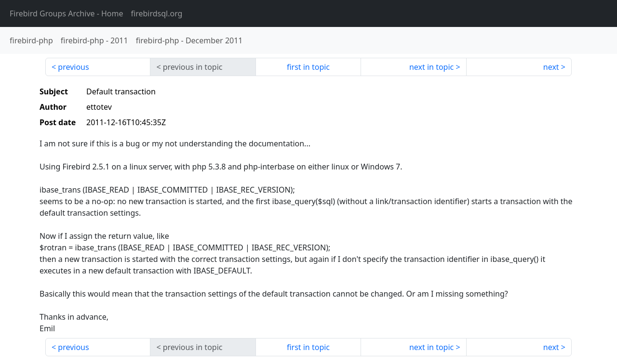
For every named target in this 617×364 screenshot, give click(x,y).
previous (73, 67)
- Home (67, 13)
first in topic (308, 67)
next (551, 67)
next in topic (431, 67)
